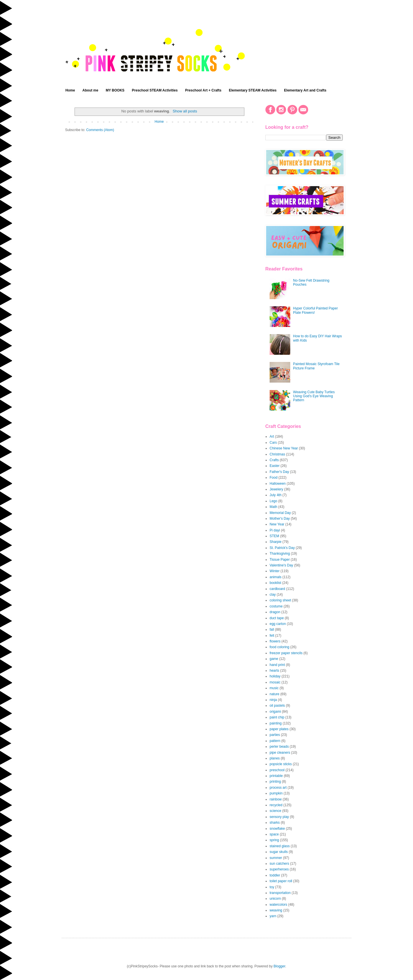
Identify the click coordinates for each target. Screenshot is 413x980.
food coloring (279, 647)
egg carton (278, 624)
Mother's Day (280, 519)
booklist (275, 583)
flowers (275, 641)
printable (276, 776)
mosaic (275, 682)
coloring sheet (280, 600)
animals (275, 577)
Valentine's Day (281, 565)
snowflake (277, 829)
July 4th (275, 495)
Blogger (279, 966)
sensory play (279, 817)
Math (273, 507)
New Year (277, 524)
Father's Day (279, 472)
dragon (275, 612)
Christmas (277, 454)
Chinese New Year (284, 448)
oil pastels (277, 706)
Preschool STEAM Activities (155, 90)
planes (275, 758)
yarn (273, 916)
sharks (275, 823)
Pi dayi (275, 530)
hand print (277, 665)
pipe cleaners (280, 753)
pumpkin (276, 793)
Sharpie (275, 542)
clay (273, 595)
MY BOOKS (115, 90)
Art (272, 437)
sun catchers (279, 864)
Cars (273, 443)
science (275, 811)
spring (274, 840)
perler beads (279, 747)
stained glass (280, 846)
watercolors (278, 905)
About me (90, 90)
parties (275, 735)
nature (274, 694)
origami (275, 712)
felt (272, 636)
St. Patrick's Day (282, 548)
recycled (276, 805)
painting (276, 723)
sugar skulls (279, 852)
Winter (275, 571)
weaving (276, 910)
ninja (273, 700)
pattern (275, 741)
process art (278, 788)
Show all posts (185, 111)
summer (276, 858)
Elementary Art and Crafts (305, 90)
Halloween (278, 484)
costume (276, 606)
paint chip (277, 717)
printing (275, 782)
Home (70, 90)
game (274, 659)
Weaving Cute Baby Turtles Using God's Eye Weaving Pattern (314, 396)
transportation (280, 893)
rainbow (276, 799)
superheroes (279, 869)
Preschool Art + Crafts (203, 90)
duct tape (277, 618)
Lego (273, 501)
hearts (274, 671)
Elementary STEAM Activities (253, 90)
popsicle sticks (281, 764)
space (274, 834)
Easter (275, 466)
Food (273, 478)
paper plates (279, 729)
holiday (275, 676)
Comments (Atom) (100, 130)
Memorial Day (280, 513)
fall (272, 630)
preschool (277, 770)
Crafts (274, 460)
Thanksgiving (280, 554)
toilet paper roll (281, 881)
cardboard (277, 589)
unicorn (275, 899)
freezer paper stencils (286, 653)
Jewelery (276, 489)
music (274, 688)
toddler (275, 875)
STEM (274, 536)
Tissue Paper (280, 560)
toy (272, 887)
